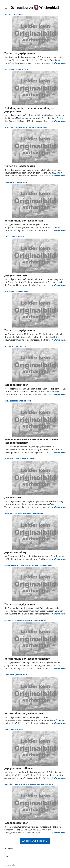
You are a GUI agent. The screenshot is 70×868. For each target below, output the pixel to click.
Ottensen (9, 346)
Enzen (7, 15)
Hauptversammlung (24, 620)
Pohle (7, 729)
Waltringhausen (12, 565)
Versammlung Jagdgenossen (40, 784)
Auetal (8, 237)
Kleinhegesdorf (12, 401)
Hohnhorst (10, 69)
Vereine (32, 459)
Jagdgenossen (17, 15)
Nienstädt (9, 784)
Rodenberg (10, 182)
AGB (6, 857)
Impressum (9, 849)
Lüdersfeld (10, 127)
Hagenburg (10, 459)
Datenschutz (10, 865)
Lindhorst (9, 514)
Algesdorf (9, 620)
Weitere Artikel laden (35, 841)
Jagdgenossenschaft (38, 127)
